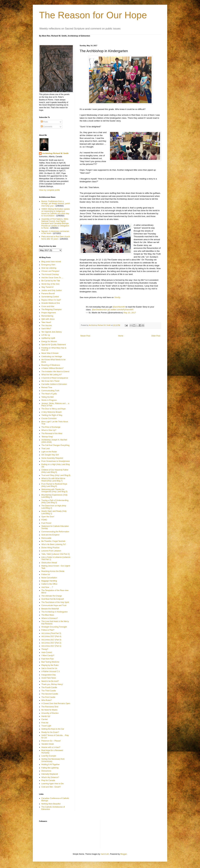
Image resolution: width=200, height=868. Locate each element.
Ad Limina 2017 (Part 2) (51, 643)
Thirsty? (45, 649)
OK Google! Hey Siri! (50, 455)
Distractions (46, 771)
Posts (44, 122)
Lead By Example (49, 756)
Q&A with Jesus (48, 319)
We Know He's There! (50, 381)
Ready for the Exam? (50, 732)
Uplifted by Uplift (48, 338)
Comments (46, 127)
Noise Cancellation (49, 578)
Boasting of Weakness (51, 365)
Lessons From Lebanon (51, 551)
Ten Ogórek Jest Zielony (51, 332)
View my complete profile (49, 190)
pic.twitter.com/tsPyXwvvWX (121, 310)
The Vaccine (47, 325)
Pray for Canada (48, 780)
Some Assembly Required (52, 458)
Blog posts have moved (51, 262)
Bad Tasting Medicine (50, 662)
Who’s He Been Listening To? (54, 544)
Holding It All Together (51, 765)
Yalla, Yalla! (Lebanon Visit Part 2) (56, 554)
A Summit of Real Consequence (55, 378)
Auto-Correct (47, 652)
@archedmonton (99, 310)
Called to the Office (49, 584)
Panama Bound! (48, 294)
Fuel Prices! (46, 523)
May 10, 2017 (130, 313)
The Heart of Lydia (49, 394)
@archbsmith (119, 307)
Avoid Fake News (49, 678)
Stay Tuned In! (47, 287)
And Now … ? (47, 587)
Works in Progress (49, 400)
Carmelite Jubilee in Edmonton (54, 384)
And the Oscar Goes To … (52, 278)
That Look (46, 449)
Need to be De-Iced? (50, 681)
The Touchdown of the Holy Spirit (55, 602)
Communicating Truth (50, 391)
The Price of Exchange (51, 427)
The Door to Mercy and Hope (54, 409)
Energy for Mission (49, 341)
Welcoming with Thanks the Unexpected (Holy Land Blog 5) (54, 491)
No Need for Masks (49, 710)
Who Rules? (46, 700)
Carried (44, 719)
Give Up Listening (49, 268)
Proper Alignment (49, 313)
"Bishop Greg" (47, 437)
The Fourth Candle (49, 687)
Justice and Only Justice (51, 290)
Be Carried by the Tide (51, 281)
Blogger (124, 854)
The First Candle (48, 697)
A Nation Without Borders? (52, 368)
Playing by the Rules (50, 665)
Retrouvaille (46, 538)
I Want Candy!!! (48, 656)
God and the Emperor (50, 535)
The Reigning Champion (51, 310)
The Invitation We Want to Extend (55, 372)
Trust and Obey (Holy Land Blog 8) (56, 475)
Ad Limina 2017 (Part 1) (51, 646)
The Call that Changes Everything (55, 445)
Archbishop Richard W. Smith (55, 153)
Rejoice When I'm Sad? (51, 300)
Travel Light (46, 726)
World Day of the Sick (50, 284)
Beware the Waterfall (50, 609)
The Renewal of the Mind (52, 434)
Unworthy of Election (50, 713)
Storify (117, 297)
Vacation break (48, 744)
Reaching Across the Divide (53, 571)
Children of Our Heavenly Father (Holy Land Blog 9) (55, 471)
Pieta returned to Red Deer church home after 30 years (56, 238)
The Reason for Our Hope (93, 15)
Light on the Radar (49, 452)
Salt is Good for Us (49, 668)
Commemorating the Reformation (55, 532)
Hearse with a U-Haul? (51, 747)
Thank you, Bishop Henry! (52, 684)
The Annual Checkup (50, 274)
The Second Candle (50, 694)
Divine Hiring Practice (50, 548)
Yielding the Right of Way (52, 415)
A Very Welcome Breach (51, 412)
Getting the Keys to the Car (53, 729)
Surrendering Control (50, 297)
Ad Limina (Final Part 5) (51, 633)
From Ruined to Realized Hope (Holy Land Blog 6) (54, 485)
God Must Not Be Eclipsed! (53, 599)
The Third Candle (49, 691)
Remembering (47, 316)
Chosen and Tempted (50, 271)
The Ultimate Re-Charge (52, 596)
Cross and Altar (48, 306)
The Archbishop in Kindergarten (55, 612)
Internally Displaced (50, 774)
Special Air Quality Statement (54, 345)
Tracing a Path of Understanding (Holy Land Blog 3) (55, 501)
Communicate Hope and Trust (54, 605)
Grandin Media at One (51, 303)
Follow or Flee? (48, 630)
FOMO (44, 520)
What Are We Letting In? (52, 375)
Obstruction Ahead (49, 563)
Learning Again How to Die (52, 784)
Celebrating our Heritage (52, 356)
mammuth (105, 854)
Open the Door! (48, 517)
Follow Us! (46, 574)
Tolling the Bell (47, 397)
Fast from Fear (48, 659)
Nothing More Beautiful (51, 804)
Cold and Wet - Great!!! (51, 787)
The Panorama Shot (50, 707)
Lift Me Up (46, 335)
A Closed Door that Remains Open (56, 703)
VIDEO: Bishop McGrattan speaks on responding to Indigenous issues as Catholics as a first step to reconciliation (56, 212)
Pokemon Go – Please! (51, 741)
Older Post (156, 336)
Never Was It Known (50, 353)
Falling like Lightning (50, 768)
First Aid (45, 723)
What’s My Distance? (50, 777)
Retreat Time (47, 387)
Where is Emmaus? (50, 618)
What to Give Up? (49, 430)
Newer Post (85, 336)
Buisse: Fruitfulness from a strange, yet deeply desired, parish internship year (56, 204)
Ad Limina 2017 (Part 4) (51, 636)
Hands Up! (46, 716)
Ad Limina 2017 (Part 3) (51, 640)
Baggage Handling (49, 581)
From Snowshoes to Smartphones (56, 461)
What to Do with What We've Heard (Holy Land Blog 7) (53, 480)
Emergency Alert (48, 265)
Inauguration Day (49, 675)
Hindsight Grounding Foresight (54, 627)
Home (121, 336)
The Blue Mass (48, 615)
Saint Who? (46, 329)
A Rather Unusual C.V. (51, 672)
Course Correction (49, 418)
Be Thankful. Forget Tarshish (53, 541)
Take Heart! (46, 322)
